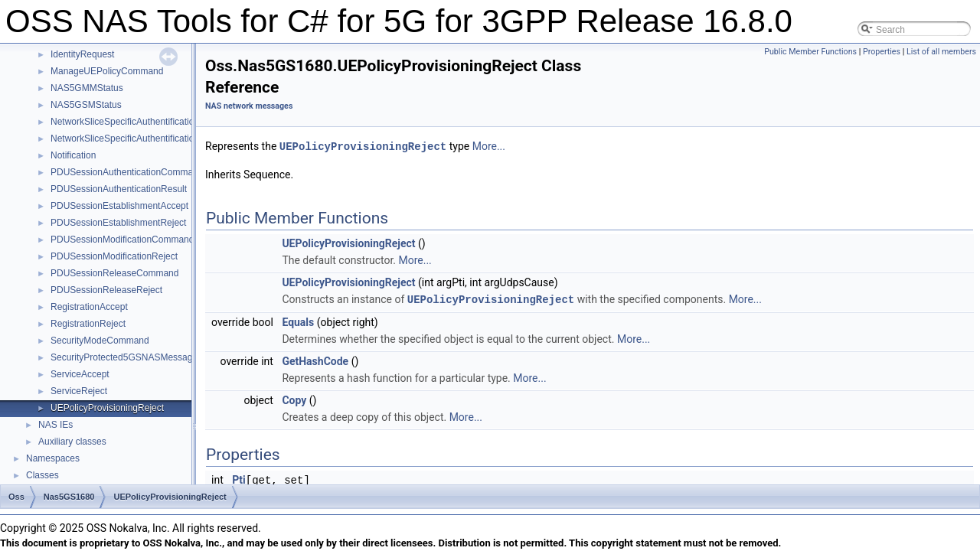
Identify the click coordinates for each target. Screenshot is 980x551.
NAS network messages (249, 106)
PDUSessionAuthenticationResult (119, 189)
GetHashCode (315, 360)
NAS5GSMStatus (86, 105)
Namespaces (53, 458)
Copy (294, 399)
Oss (16, 497)
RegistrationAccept (89, 307)
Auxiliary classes (72, 442)
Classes (42, 475)
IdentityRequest (82, 54)
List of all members (941, 52)
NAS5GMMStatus (87, 88)
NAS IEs (56, 425)
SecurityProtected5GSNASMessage (124, 357)
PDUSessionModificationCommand (122, 240)
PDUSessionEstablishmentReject (118, 223)
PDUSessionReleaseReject (106, 290)
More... (489, 146)
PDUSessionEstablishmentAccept (119, 206)
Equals (298, 321)
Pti (239, 478)
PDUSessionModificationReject (114, 256)
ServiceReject (79, 391)
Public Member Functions (810, 52)
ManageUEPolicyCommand (107, 71)
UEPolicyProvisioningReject (107, 408)
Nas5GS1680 (69, 497)
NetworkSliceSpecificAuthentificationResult (138, 139)
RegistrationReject (88, 324)
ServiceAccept (80, 374)
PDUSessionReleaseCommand (114, 273)
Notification (73, 155)
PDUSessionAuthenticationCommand (127, 172)
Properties (882, 52)
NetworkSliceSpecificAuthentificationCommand (146, 122)
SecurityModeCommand (100, 341)
